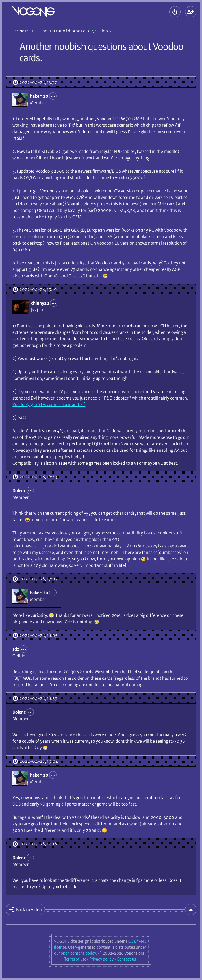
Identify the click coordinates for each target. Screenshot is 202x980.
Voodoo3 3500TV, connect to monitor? (49, 405)
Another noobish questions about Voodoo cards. (101, 52)
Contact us (126, 959)
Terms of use (75, 959)
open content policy (78, 953)
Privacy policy (101, 959)
